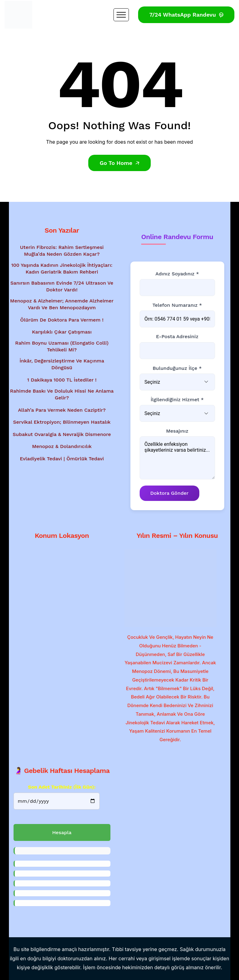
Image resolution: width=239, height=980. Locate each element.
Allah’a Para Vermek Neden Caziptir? (62, 410)
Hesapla (62, 832)
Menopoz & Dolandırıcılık (62, 446)
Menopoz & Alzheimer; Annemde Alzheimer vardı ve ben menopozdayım (62, 304)
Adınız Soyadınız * (177, 274)
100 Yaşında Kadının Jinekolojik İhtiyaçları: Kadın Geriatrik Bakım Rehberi (62, 268)
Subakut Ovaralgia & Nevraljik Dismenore (62, 434)
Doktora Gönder (169, 493)
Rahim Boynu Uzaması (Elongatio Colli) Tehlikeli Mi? (62, 346)
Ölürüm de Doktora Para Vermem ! (62, 320)
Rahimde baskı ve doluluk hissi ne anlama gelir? (62, 394)
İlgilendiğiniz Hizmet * (177, 400)
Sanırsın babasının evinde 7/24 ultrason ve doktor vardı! (62, 286)
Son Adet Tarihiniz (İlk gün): (62, 787)
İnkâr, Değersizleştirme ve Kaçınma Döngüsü (62, 364)
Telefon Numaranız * (177, 305)
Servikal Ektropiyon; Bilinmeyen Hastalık (62, 422)
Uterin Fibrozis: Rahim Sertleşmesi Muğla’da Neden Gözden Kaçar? (62, 251)
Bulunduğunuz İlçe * (177, 368)
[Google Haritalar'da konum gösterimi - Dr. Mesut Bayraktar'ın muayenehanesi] (62, 585)
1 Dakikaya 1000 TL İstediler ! (62, 380)
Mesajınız (177, 431)
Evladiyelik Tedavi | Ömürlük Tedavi (62, 459)
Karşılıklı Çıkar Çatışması (62, 332)
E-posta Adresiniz (177, 337)
